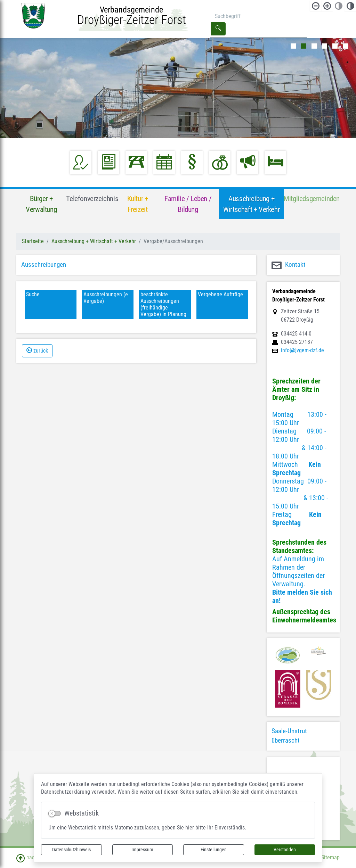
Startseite (33, 241)
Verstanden (285, 850)
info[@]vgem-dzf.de (302, 350)
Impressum (142, 850)
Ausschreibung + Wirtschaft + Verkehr (94, 241)
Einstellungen (214, 850)
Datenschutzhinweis (71, 850)
